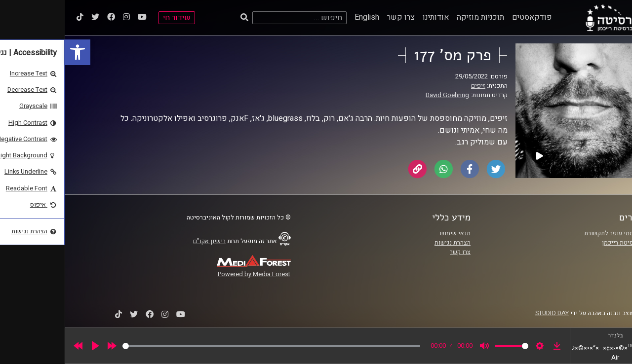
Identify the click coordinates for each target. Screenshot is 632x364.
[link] (13, 52)
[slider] (207, 346)
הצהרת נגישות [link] (388, 243)
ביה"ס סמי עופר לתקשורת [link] (553, 233)
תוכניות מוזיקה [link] (416, 17)
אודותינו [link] (371, 17)
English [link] (302, 17)
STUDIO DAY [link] (487, 313)
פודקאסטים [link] (467, 17)
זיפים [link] (414, 86)
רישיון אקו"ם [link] (145, 241)
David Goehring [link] (383, 95)
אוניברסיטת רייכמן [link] (561, 243)
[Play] (31, 346)
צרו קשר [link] (336, 17)
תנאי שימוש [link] (391, 233)
